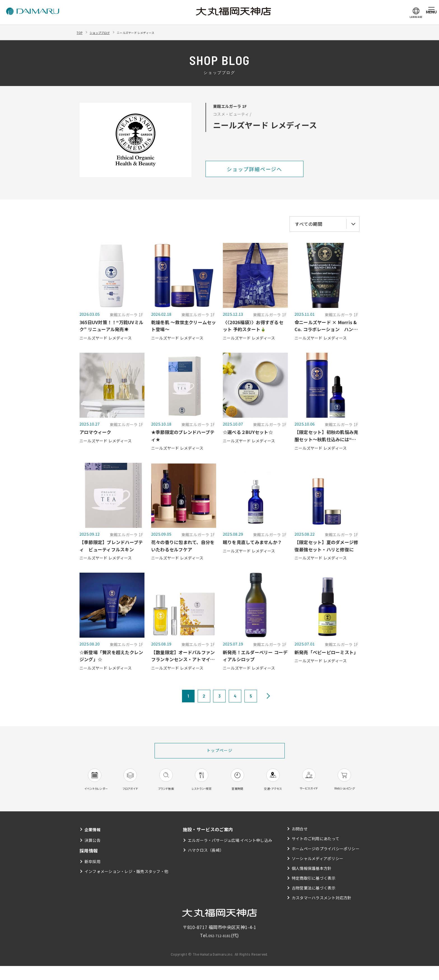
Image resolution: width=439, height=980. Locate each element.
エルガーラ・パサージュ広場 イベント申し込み (230, 854)
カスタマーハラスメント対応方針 (322, 912)
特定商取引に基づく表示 (314, 892)
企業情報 (94, 844)
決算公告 (93, 854)
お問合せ (299, 843)
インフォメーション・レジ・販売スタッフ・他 (127, 886)
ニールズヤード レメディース (154, 32)
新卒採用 (93, 876)
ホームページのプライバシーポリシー (325, 863)
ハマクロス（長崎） (206, 864)
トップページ (220, 751)
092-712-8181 (219, 949)
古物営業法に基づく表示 (314, 902)
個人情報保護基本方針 (311, 882)
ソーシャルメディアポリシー (317, 872)
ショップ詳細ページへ (254, 169)
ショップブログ (106, 32)
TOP (81, 32)
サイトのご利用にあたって (315, 853)
